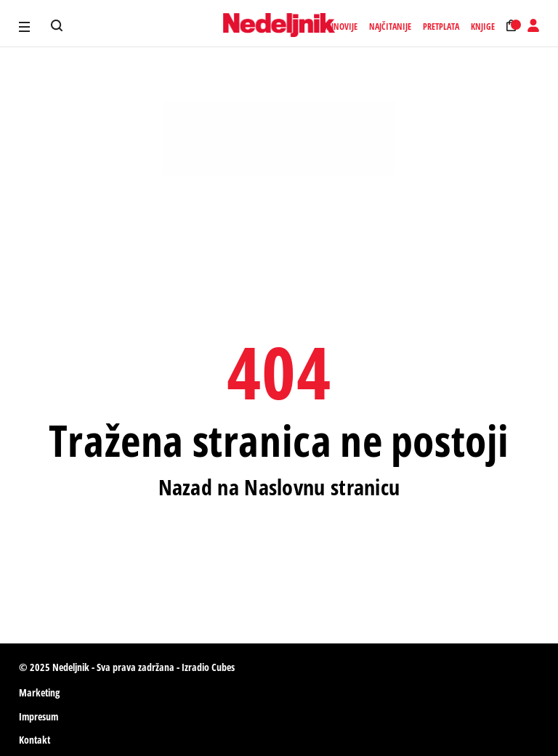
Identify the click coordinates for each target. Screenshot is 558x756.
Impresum (39, 716)
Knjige (483, 27)
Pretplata (441, 27)
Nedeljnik (71, 667)
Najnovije (339, 27)
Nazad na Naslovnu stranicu (279, 487)
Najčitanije (390, 27)
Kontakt (35, 740)
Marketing (39, 692)
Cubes (223, 667)
